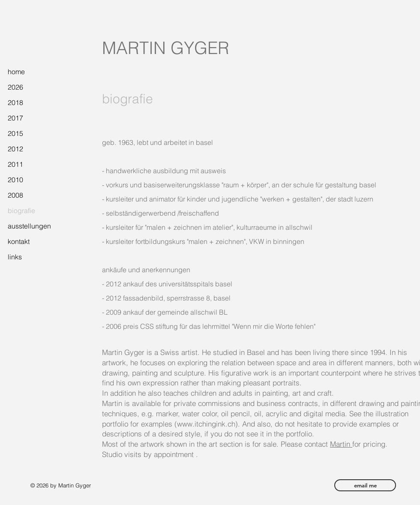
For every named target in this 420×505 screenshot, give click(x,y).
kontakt (19, 241)
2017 (15, 118)
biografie (21, 210)
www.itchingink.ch (206, 424)
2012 (15, 149)
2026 (15, 87)
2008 (15, 195)
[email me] (365, 485)
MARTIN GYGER (166, 48)
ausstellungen (29, 226)
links (15, 257)
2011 (15, 164)
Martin (341, 444)
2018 (15, 102)
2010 (15, 180)
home (16, 72)
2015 (15, 133)
